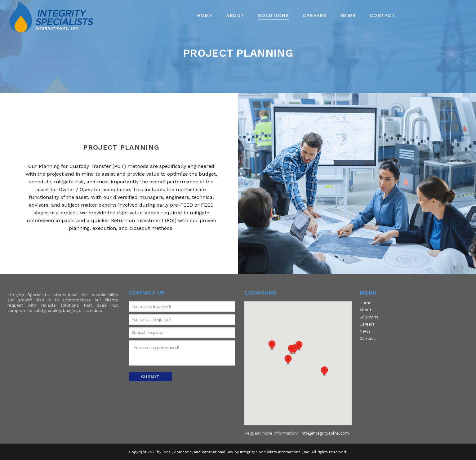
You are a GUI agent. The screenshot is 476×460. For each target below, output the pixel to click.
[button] (291, 350)
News (365, 331)
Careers (367, 324)
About (365, 310)
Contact (367, 339)
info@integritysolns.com (325, 433)
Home (365, 303)
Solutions (369, 317)
